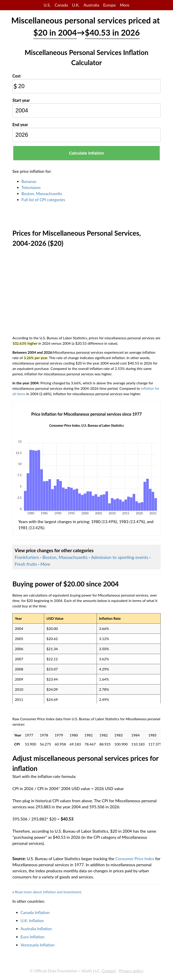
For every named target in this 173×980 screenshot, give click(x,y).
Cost (17, 76)
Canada (61, 5)
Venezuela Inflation (38, 945)
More (125, 5)
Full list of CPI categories (43, 200)
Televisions (31, 187)
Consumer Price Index (135, 859)
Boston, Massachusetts (42, 194)
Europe (109, 5)
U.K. (76, 5)
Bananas (29, 181)
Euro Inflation (33, 937)
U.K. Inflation (32, 921)
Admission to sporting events (120, 557)
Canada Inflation (35, 912)
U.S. (47, 5)
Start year (21, 100)
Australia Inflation (36, 929)
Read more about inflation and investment (48, 892)
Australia (91, 5)
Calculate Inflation (86, 153)
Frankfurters (27, 557)
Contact (109, 971)
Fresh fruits (26, 564)
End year (20, 125)
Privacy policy (131, 971)
